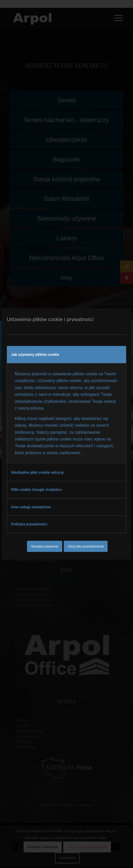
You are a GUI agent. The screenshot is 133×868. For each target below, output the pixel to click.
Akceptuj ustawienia (45, 546)
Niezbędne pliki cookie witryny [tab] (37, 472)
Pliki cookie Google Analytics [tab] (36, 490)
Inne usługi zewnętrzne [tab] (31, 507)
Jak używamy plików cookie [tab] (35, 355)
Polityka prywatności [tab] (29, 524)
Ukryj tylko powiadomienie (86, 546)
